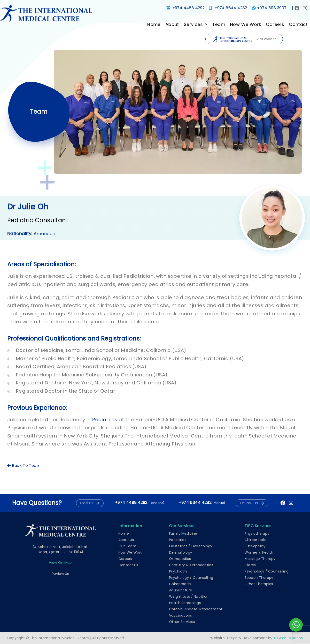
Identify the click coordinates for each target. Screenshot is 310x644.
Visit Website (245, 39)
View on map (60, 563)
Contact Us (128, 565)
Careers (275, 24)
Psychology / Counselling (191, 578)
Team (219, 24)
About (172, 24)
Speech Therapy (259, 578)
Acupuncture (181, 590)
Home (154, 24)
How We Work (246, 24)
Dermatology (181, 552)
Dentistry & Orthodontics (191, 565)
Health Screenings (185, 603)
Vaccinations (180, 615)
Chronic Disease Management (196, 609)
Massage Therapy (260, 559)
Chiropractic (180, 584)
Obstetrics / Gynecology (191, 546)
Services (196, 24)
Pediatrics (105, 420)
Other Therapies (259, 584)
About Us (126, 540)
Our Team (127, 546)
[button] (196, 24)
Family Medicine (183, 533)
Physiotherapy (257, 533)
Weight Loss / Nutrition (189, 596)
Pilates (250, 565)
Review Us (60, 574)
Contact (298, 24)
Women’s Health (259, 552)
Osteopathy (255, 546)
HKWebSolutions (288, 638)
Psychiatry (178, 571)
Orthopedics (180, 559)
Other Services (182, 622)
